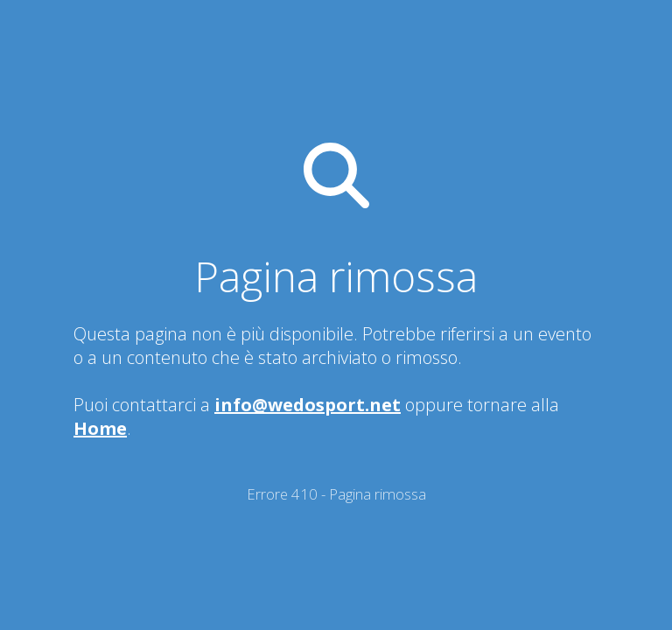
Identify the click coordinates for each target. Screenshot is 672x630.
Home (100, 428)
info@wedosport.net (308, 405)
